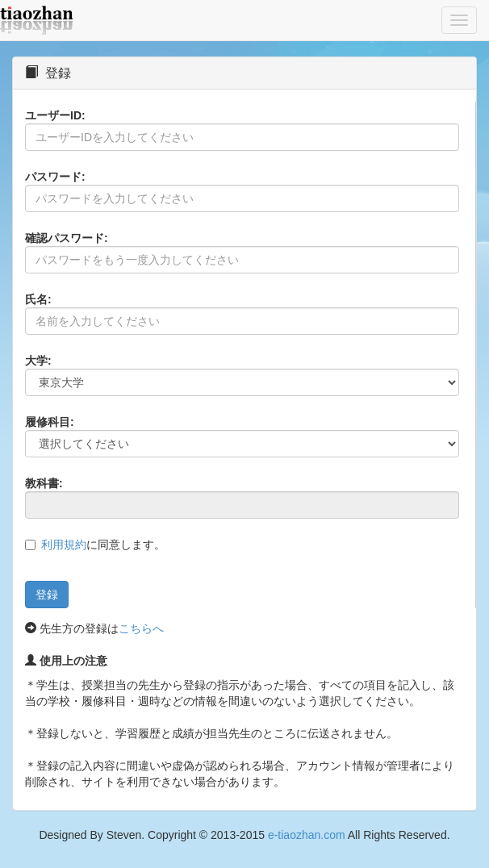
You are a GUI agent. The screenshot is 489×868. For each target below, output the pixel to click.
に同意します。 (103, 545)
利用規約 (64, 545)
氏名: (38, 299)
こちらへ (141, 628)
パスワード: (55, 177)
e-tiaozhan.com (307, 835)
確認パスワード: (67, 238)
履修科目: (50, 422)
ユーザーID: (55, 115)
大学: (38, 361)
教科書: (44, 483)
